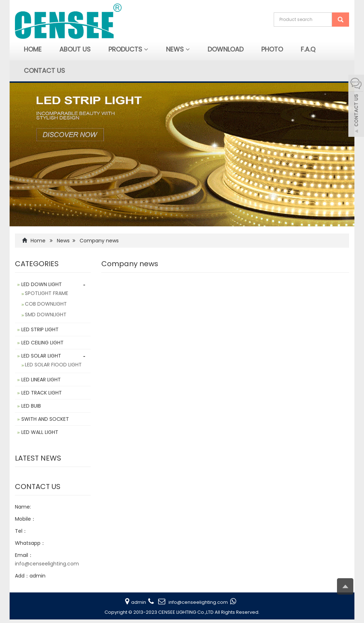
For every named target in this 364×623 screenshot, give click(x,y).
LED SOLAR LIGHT (41, 356)
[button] (146, 49)
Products (128, 49)
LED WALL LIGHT (40, 432)
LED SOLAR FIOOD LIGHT (53, 365)
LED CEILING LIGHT (42, 343)
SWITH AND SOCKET (45, 419)
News (178, 49)
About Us (75, 49)
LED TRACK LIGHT (42, 393)
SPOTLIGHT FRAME (47, 293)
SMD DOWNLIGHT (46, 315)
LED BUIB (31, 406)
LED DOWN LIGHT (42, 284)
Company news (99, 241)
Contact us (44, 71)
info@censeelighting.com (47, 564)
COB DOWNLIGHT (46, 304)
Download (226, 49)
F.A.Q (308, 49)
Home (33, 49)
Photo (272, 49)
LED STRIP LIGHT (40, 329)
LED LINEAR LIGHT (41, 380)
